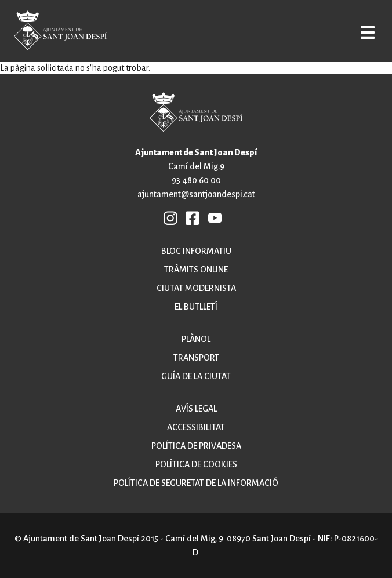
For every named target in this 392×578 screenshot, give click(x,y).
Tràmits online (196, 270)
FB (193, 217)
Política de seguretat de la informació (196, 483)
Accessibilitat (196, 427)
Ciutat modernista (196, 288)
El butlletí (196, 307)
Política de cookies (196, 464)
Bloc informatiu (196, 251)
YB (215, 217)
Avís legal (196, 409)
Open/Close (367, 32)
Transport (196, 358)
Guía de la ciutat (196, 376)
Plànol (196, 339)
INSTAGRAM (170, 217)
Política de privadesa (196, 446)
